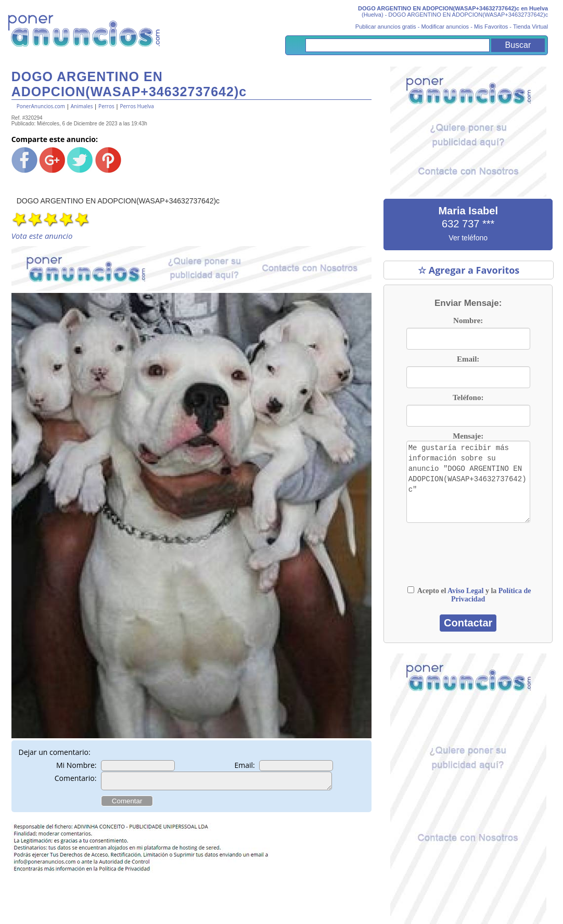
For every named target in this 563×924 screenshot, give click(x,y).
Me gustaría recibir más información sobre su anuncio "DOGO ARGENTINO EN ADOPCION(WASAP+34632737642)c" (468, 482)
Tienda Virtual (530, 27)
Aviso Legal (465, 591)
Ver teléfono (468, 238)
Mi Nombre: (76, 765)
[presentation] (443, 554)
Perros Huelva (137, 106)
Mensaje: (468, 436)
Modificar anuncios (445, 27)
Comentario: (76, 778)
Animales (82, 106)
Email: (244, 765)
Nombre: (468, 320)
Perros (106, 106)
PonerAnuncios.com (41, 106)
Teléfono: (468, 397)
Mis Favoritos (491, 27)
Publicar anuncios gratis (386, 27)
